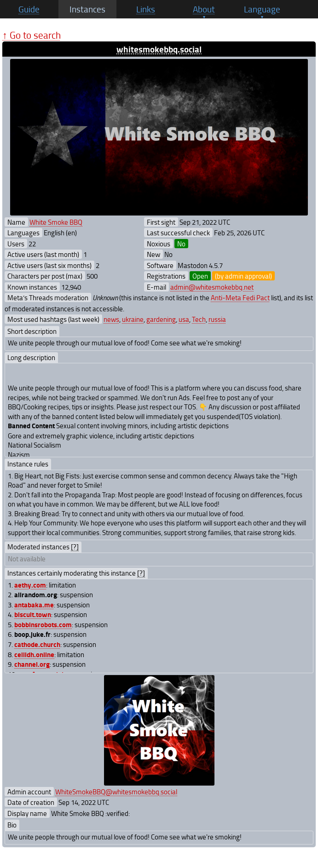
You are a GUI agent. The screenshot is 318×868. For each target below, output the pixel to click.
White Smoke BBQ (56, 222)
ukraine (133, 319)
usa (184, 319)
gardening (161, 319)
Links (146, 9)
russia (217, 319)
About (204, 9)
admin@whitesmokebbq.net (212, 287)
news (111, 319)
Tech (199, 319)
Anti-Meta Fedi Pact (240, 297)
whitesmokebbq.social (159, 49)
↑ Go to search (32, 35)
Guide (29, 9)
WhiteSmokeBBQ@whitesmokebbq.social (116, 792)
